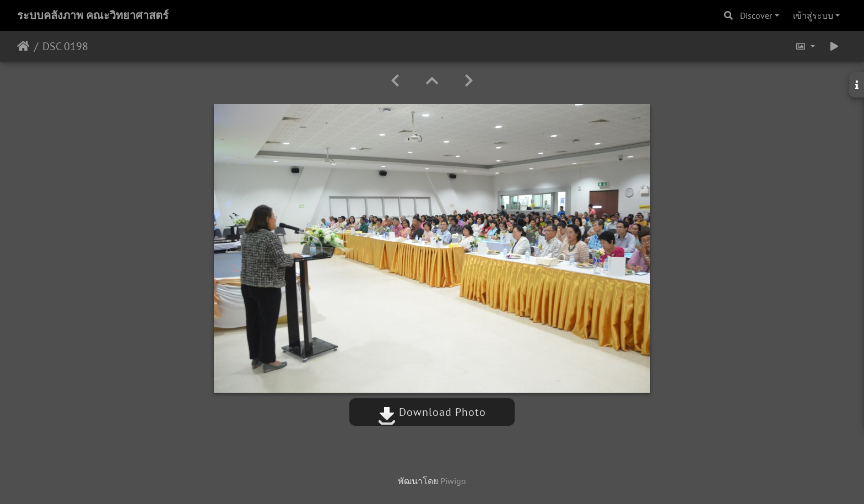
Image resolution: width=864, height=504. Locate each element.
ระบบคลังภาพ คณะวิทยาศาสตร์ (93, 15)
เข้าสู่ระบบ (813, 15)
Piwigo (453, 481)
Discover (756, 15)
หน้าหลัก (23, 46)
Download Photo (432, 412)
